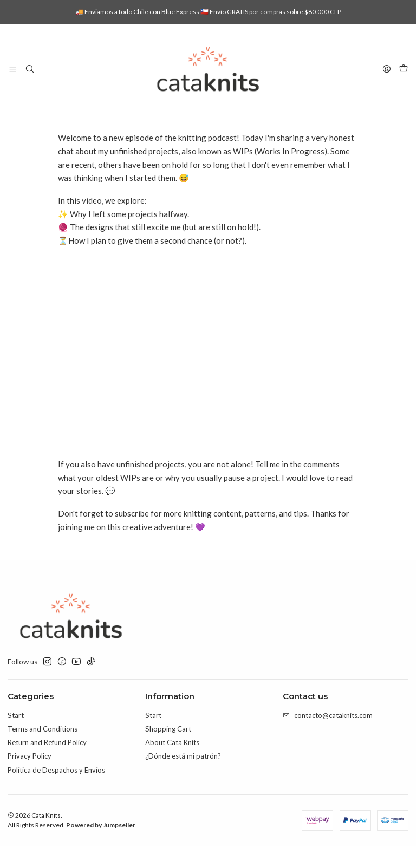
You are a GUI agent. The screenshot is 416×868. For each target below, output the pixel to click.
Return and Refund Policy (47, 765)
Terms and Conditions (43, 751)
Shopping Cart (168, 751)
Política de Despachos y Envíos (56, 792)
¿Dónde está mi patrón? (183, 778)
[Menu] (13, 69)
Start (16, 738)
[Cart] (404, 69)
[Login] (387, 69)
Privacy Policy (30, 778)
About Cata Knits (172, 765)
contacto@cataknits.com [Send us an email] (328, 738)
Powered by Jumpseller (101, 847)
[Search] (30, 69)
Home (134, 125)
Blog (163, 125)
